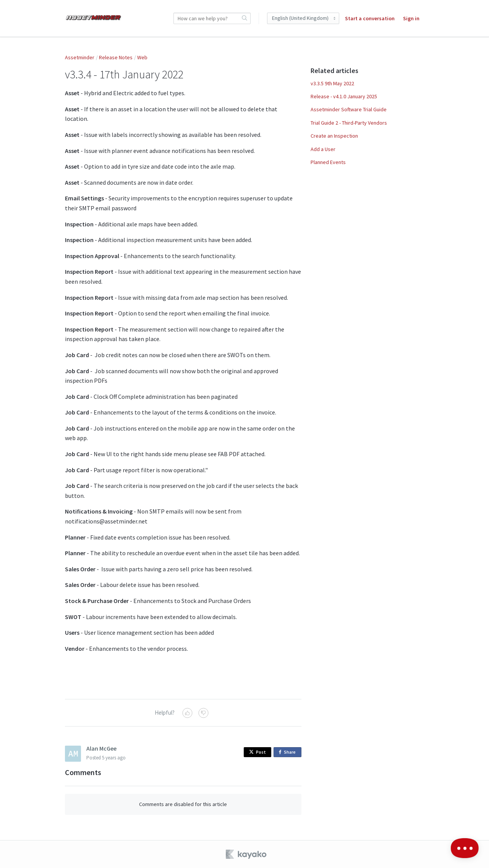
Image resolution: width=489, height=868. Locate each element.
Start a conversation (370, 18)
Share (289, 752)
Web (142, 57)
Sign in (411, 18)
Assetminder (80, 57)
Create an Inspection (334, 136)
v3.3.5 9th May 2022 (332, 83)
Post (257, 752)
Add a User (323, 149)
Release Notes (116, 57)
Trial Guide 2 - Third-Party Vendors (349, 123)
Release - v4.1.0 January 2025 (344, 96)
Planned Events (328, 162)
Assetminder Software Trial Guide (349, 109)
